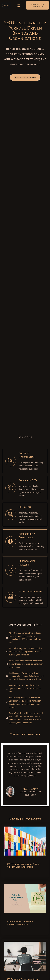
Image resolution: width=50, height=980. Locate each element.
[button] (19, 5)
